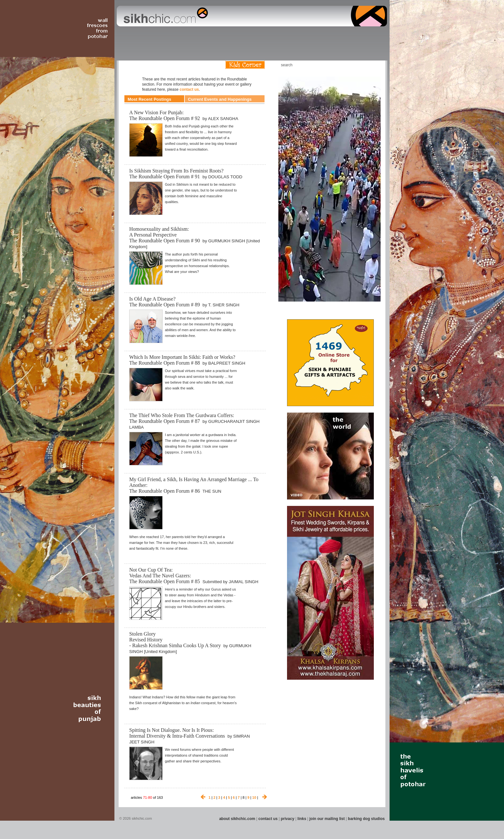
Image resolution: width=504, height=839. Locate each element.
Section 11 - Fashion (283, 35)
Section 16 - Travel (375, 35)
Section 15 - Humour (359, 35)
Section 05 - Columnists (192, 35)
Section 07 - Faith (224, 35)
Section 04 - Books (172, 35)
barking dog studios (366, 819)
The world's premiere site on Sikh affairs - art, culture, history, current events (164, 16)
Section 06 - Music (211, 35)
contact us (189, 89)
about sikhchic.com (237, 819)
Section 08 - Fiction (236, 35)
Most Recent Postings (149, 99)
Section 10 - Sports (267, 35)
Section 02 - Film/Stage (139, 35)
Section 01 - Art (122, 35)
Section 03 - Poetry (157, 35)
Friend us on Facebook (355, 65)
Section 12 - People (300, 35)
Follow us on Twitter (364, 65)
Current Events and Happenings (220, 99)
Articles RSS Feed (374, 65)
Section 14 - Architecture (337, 35)
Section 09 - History (252, 35)
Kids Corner (245, 65)
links (302, 819)
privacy (288, 819)
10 (254, 797)
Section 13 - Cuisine (316, 35)
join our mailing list (327, 819)
